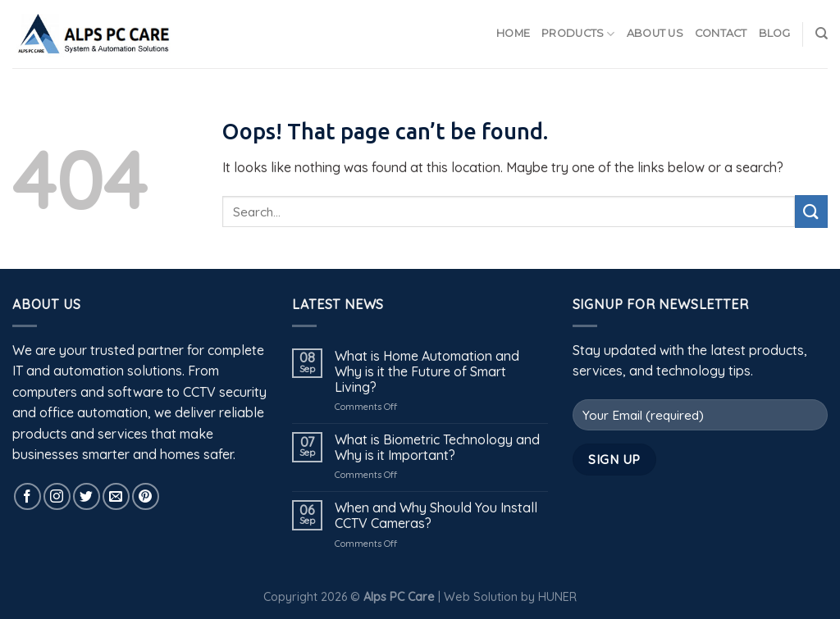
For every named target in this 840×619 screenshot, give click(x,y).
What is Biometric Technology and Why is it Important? (437, 448)
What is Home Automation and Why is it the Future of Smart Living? (427, 372)
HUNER (557, 597)
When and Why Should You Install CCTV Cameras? (436, 516)
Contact (721, 33)
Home (513, 33)
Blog (775, 33)
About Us (655, 33)
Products (578, 34)
